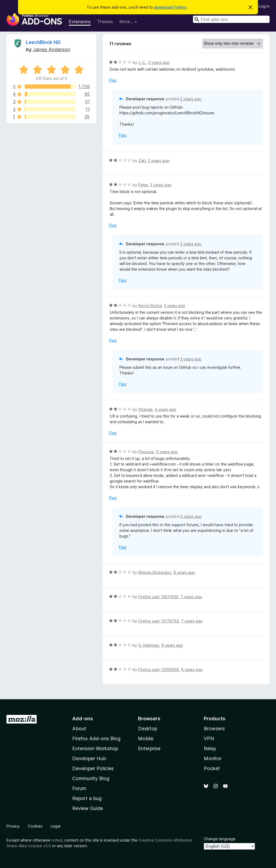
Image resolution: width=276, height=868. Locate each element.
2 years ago (159, 62)
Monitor (213, 758)
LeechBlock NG (43, 42)
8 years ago (172, 645)
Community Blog (91, 778)
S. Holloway (149, 645)
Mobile (146, 738)
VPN (209, 738)
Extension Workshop (95, 748)
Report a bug (87, 798)
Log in (264, 6)
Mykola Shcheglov (155, 572)
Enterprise (149, 748)
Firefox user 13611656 (158, 597)
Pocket (212, 768)
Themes (105, 22)
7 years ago (191, 597)
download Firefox (170, 7)
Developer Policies (93, 768)
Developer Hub (89, 758)
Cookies (35, 826)
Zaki (142, 161)
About (79, 728)
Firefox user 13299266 (159, 669)
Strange (145, 409)
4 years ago (165, 409)
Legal (56, 826)
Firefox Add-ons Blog (96, 738)
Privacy (13, 826)
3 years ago (175, 306)
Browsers (214, 728)
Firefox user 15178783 (159, 621)
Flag (113, 80)
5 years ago (167, 452)
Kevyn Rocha (150, 306)
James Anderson (51, 49)
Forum (79, 788)
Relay (210, 748)
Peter (143, 185)
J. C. (142, 62)
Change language (220, 839)
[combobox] (231, 19)
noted (57, 840)
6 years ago (184, 572)
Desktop (148, 728)
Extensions (80, 22)
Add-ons (83, 719)
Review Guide (88, 808)
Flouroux (146, 452)
